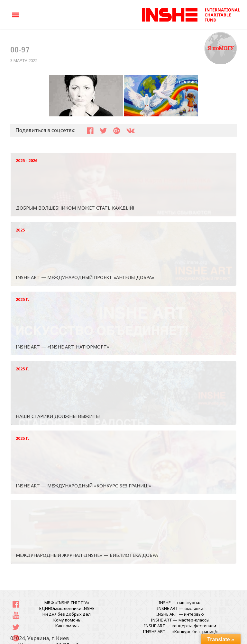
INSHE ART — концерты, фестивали (180, 626)
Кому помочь (67, 620)
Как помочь (67, 626)
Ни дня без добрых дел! (67, 614)
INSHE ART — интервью (180, 614)
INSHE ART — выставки (180, 608)
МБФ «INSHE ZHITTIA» (67, 603)
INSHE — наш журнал (180, 603)
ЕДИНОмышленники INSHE (67, 608)
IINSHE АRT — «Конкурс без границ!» (180, 631)
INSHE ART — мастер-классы (180, 620)
